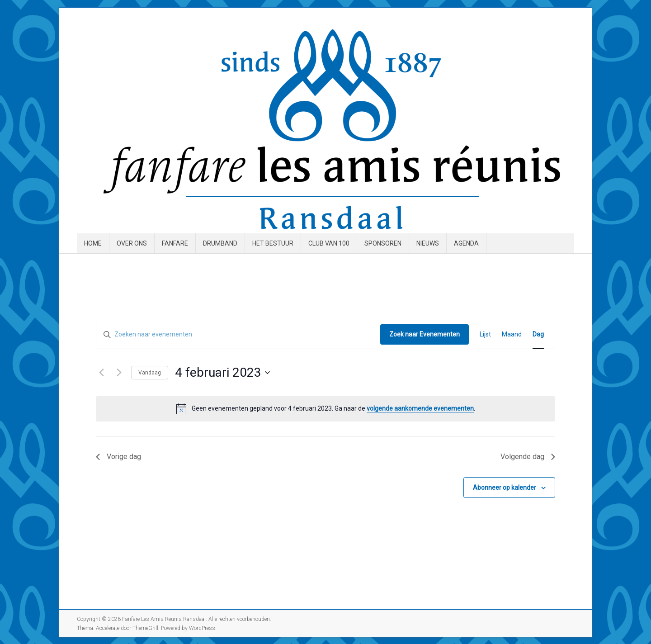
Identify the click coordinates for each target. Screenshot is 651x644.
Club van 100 (329, 243)
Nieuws (428, 243)
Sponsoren (383, 243)
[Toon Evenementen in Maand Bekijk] (512, 334)
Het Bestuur (273, 243)
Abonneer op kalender (505, 488)
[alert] (325, 409)
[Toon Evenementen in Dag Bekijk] (538, 334)
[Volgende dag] (119, 373)
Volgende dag (528, 457)
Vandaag (150, 373)
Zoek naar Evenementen (425, 334)
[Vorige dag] (101, 373)
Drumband (220, 243)
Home (93, 243)
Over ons (132, 243)
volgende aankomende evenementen (420, 408)
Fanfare (175, 243)
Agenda (466, 243)
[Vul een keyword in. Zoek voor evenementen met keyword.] (238, 334)
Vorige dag (118, 457)
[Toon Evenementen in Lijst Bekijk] (485, 334)
